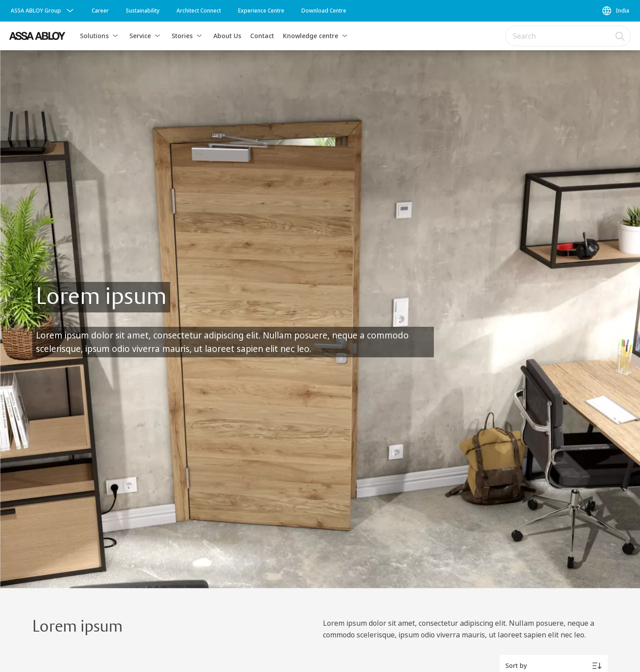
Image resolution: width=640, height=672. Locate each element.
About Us (227, 36)
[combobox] (568, 36)
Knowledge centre (311, 36)
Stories (182, 36)
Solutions (94, 36)
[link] (100, 11)
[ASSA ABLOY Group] (43, 11)
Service (140, 36)
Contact (262, 36)
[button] (115, 36)
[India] (615, 11)
